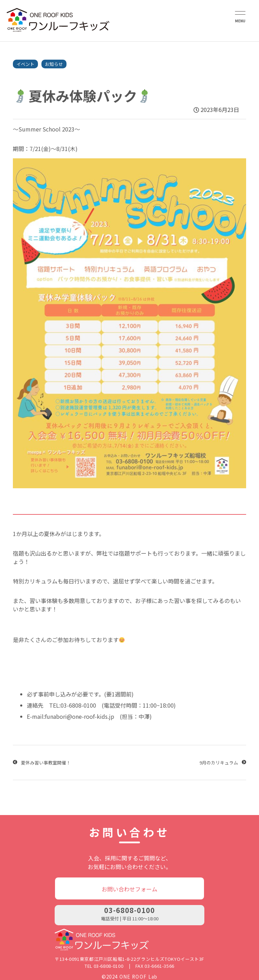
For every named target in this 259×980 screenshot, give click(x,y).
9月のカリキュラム (219, 763)
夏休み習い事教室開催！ (46, 763)
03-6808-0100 (129, 910)
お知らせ (54, 64)
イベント (25, 64)
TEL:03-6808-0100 (73, 705)
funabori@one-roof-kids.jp (80, 716)
